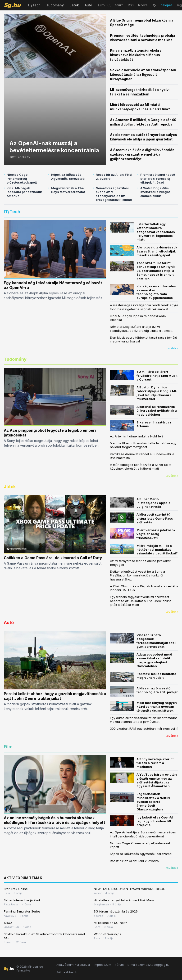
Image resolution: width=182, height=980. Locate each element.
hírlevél (143, 5)
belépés (167, 5)
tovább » (172, 348)
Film (101, 5)
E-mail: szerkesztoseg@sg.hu (148, 965)
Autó (88, 5)
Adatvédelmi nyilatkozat (73, 965)
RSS (131, 5)
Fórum (119, 965)
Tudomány (55, 5)
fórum (119, 5)
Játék (74, 5)
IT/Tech (34, 5)
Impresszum (102, 965)
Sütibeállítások (67, 972)
